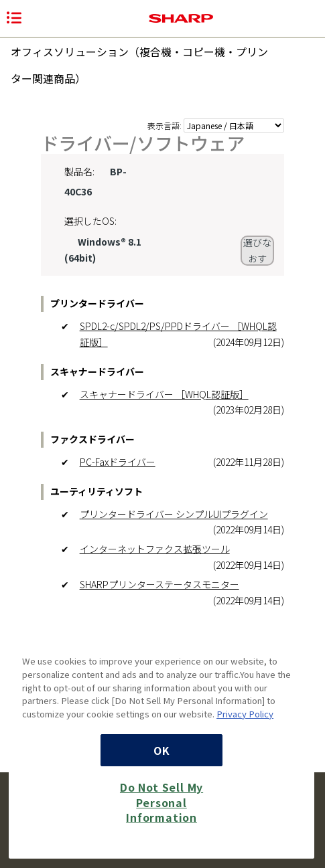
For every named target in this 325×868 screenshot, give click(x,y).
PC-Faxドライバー (118, 462)
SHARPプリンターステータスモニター (159, 584)
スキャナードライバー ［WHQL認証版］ (164, 394)
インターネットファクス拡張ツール (155, 549)
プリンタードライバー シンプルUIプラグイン (174, 514)
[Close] (298, 641)
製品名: (79, 171)
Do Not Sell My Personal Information (161, 802)
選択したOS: (90, 221)
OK (162, 750)
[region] (161, 740)
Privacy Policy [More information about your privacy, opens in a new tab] (245, 714)
